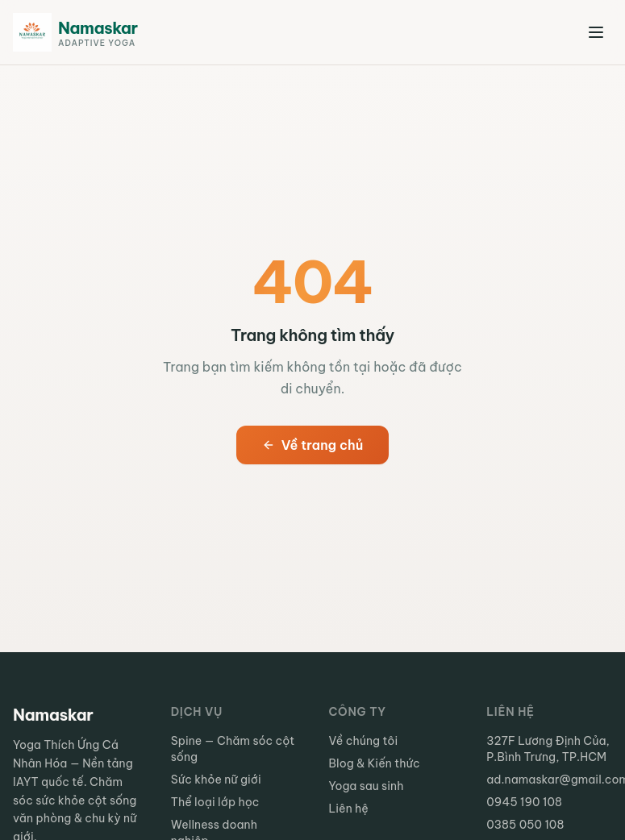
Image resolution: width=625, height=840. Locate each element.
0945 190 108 (524, 802)
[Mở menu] (596, 32)
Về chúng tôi (364, 741)
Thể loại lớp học (215, 802)
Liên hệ (349, 809)
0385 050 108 (525, 825)
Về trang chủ (313, 445)
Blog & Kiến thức (375, 763)
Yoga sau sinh (367, 786)
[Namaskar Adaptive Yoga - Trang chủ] (75, 32)
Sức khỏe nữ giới (216, 780)
